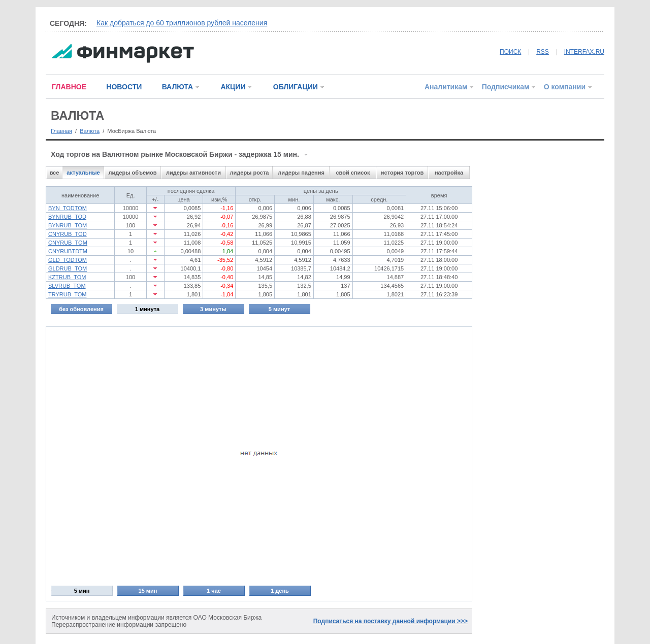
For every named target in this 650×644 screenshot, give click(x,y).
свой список (353, 173)
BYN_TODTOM (68, 208)
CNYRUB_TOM (68, 243)
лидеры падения (301, 173)
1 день (280, 591)
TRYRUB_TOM (67, 294)
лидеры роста (250, 173)
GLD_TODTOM (68, 260)
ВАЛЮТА (177, 87)
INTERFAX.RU (584, 52)
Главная (61, 131)
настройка (449, 173)
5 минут (279, 309)
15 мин (148, 591)
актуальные (83, 173)
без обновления (81, 309)
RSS (543, 52)
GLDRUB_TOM (68, 268)
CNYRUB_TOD (68, 234)
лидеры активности (193, 173)
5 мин (82, 591)
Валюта (90, 131)
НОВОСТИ (124, 87)
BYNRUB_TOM (68, 225)
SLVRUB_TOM (67, 286)
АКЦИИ (233, 87)
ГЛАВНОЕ (69, 87)
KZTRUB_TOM (67, 277)
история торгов (402, 173)
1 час (214, 591)
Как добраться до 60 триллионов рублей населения (182, 23)
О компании (565, 87)
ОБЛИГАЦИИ (296, 87)
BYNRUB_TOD (67, 217)
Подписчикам (506, 87)
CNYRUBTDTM (68, 251)
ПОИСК (510, 52)
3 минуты (213, 309)
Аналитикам (446, 87)
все (55, 173)
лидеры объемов (133, 173)
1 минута (147, 309)
